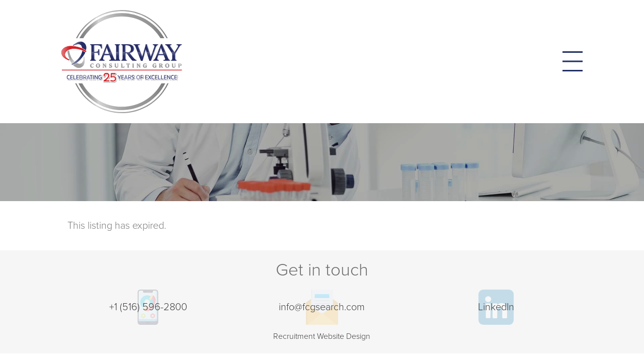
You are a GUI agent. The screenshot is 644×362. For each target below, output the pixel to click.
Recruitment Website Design (322, 336)
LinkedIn (496, 307)
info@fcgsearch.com (322, 307)
